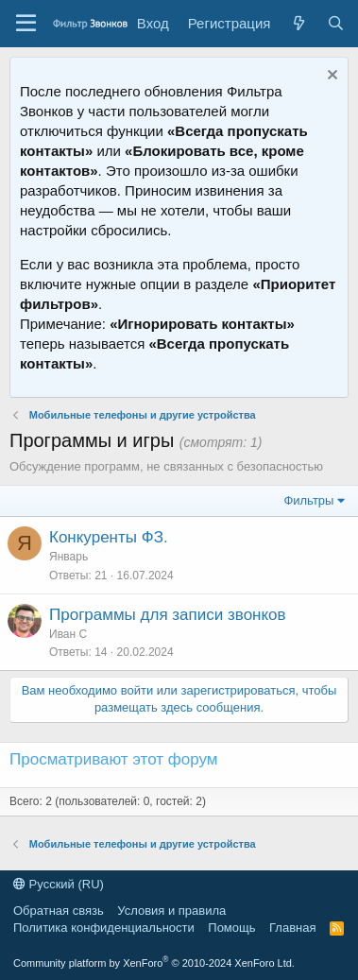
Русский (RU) (59, 884)
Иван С (68, 634)
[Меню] (26, 24)
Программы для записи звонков (168, 615)
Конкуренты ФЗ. (109, 537)
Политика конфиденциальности (104, 928)
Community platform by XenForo (154, 963)
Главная (292, 928)
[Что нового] (298, 23)
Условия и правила (171, 911)
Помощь (231, 928)
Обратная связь (59, 911)
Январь (68, 557)
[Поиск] (336, 23)
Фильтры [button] (308, 500)
